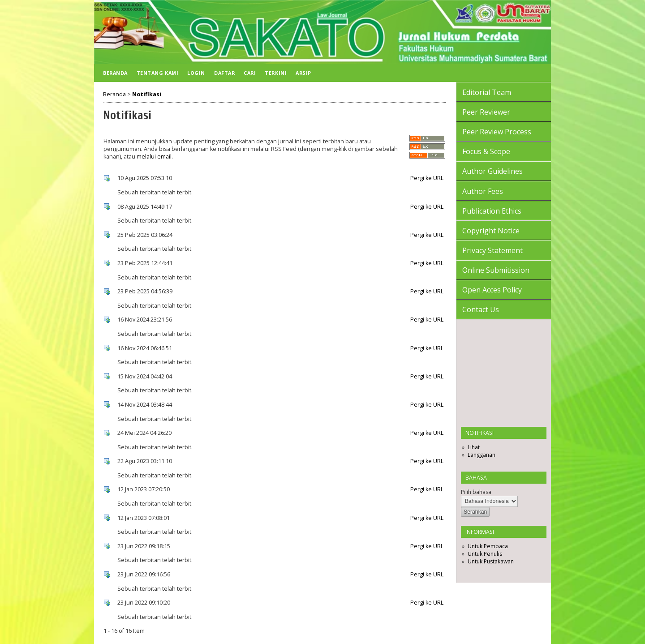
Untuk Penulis (485, 554)
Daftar (224, 73)
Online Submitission (496, 270)
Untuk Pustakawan (491, 561)
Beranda (115, 73)
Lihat (474, 447)
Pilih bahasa (476, 492)
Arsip (303, 73)
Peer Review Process (497, 132)
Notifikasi (147, 94)
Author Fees (483, 191)
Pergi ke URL (427, 178)
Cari (250, 73)
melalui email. (155, 157)
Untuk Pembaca (488, 546)
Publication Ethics (492, 211)
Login (196, 73)
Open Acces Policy (492, 290)
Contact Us (481, 309)
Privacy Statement (492, 250)
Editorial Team (487, 92)
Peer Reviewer (486, 112)
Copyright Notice (491, 231)
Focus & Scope (486, 151)
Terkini (276, 73)
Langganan (482, 455)
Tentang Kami (157, 73)
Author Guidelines (492, 171)
